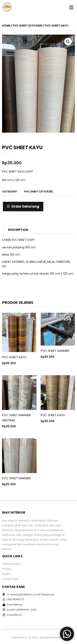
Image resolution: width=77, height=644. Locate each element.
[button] (71, 8)
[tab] (18, 230)
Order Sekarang (25, 206)
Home (6, 26)
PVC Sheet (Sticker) (28, 26)
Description (18, 230)
